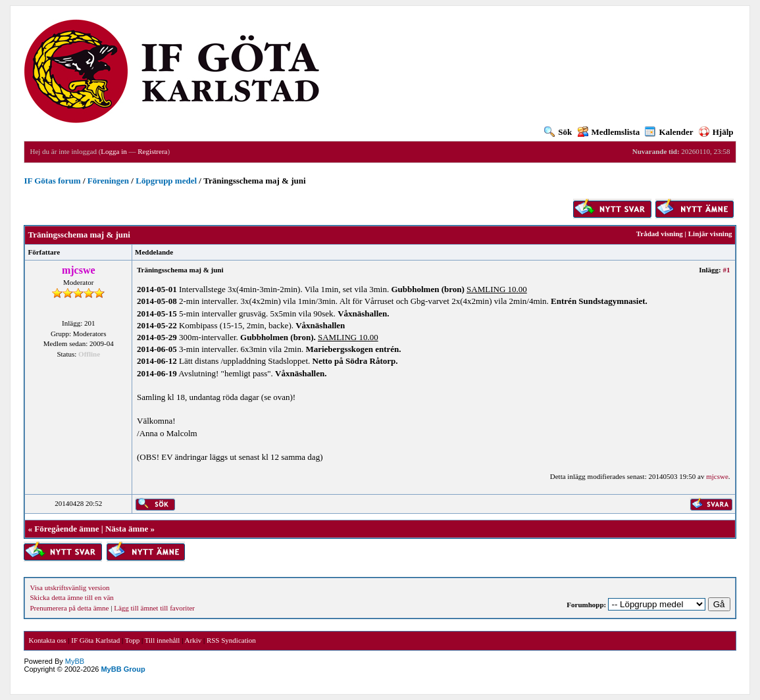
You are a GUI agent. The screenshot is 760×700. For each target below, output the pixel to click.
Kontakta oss (47, 640)
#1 (727, 270)
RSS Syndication (231, 640)
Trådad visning (660, 234)
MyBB (75, 661)
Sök (558, 132)
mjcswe (717, 476)
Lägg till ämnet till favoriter (154, 608)
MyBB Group (123, 669)
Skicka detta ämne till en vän (71, 597)
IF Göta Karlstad (95, 640)
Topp (132, 640)
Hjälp (716, 132)
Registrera (152, 151)
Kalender (669, 132)
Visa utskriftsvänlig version (69, 587)
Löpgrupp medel (166, 181)
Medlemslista (609, 132)
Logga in (114, 151)
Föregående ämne (66, 529)
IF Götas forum (52, 181)
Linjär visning (710, 234)
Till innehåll (163, 640)
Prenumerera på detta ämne (69, 608)
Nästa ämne (127, 529)
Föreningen (108, 181)
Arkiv (193, 640)
